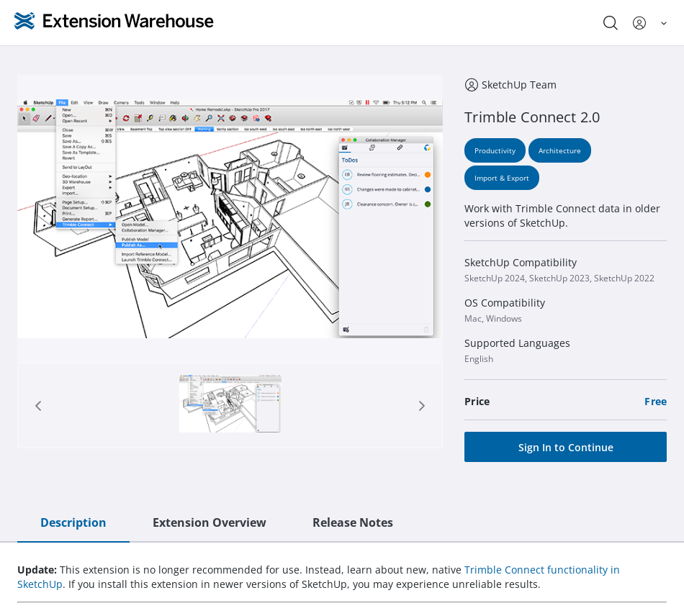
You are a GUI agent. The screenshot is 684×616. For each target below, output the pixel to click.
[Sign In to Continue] (566, 447)
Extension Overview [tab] (210, 522)
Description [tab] (73, 522)
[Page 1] (230, 406)
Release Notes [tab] (353, 522)
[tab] (230, 406)
